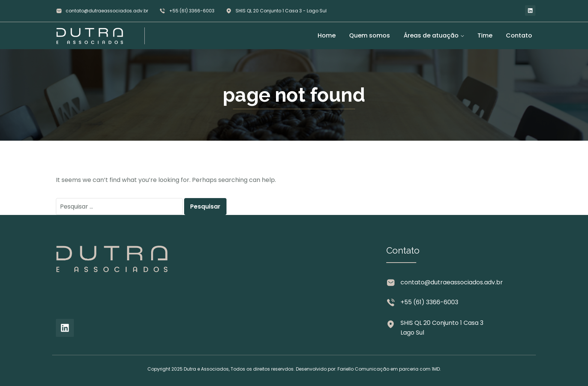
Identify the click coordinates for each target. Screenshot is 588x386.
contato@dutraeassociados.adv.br (107, 11)
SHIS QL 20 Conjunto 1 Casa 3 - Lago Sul (281, 11)
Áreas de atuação (431, 35)
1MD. (436, 369)
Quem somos (370, 35)
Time (485, 35)
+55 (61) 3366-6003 (192, 11)
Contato (519, 35)
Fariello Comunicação (363, 369)
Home (327, 35)
